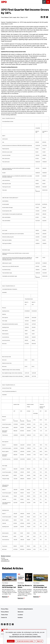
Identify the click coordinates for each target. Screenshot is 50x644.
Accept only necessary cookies (25, 641)
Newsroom (21, 612)
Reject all (39, 641)
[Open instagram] (13, 624)
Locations (20, 615)
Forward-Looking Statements (25, 609)
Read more (5, 597)
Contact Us (4, 617)
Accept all (11, 641)
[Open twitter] (47, 17)
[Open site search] (44, 2)
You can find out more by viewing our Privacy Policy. (25, 636)
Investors (20, 617)
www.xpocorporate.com (7, 59)
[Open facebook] (42, 17)
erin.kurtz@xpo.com (5, 561)
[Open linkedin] (44, 17)
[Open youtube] (10, 624)
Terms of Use (4, 615)
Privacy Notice (5, 612)
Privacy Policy (5, 609)
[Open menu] (48, 2)
